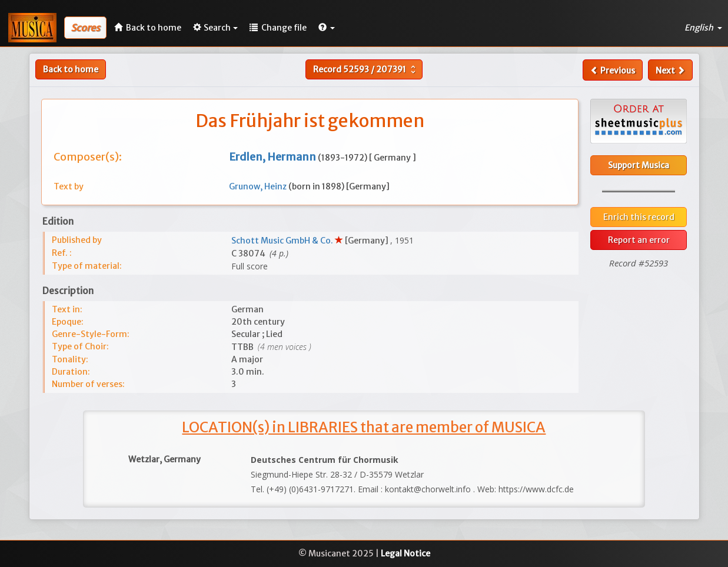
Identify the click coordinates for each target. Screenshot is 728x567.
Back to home (71, 69)
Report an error (639, 240)
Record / (366, 69)
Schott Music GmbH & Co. (283, 241)
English (703, 28)
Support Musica (639, 165)
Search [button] (215, 28)
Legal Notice (405, 553)
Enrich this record (639, 217)
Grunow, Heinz (259, 186)
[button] (327, 28)
